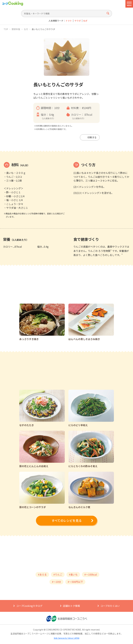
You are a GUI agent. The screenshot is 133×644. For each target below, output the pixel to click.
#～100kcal (91, 574)
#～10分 (56, 582)
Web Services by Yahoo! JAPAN (67, 638)
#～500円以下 (75, 582)
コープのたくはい (110, 606)
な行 (26, 29)
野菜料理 (16, 29)
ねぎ (85, 21)
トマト (69, 21)
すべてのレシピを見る (67, 520)
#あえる (42, 574)
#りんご (58, 574)
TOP (6, 29)
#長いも (73, 574)
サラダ (78, 21)
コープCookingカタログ (29, 606)
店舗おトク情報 (71, 606)
